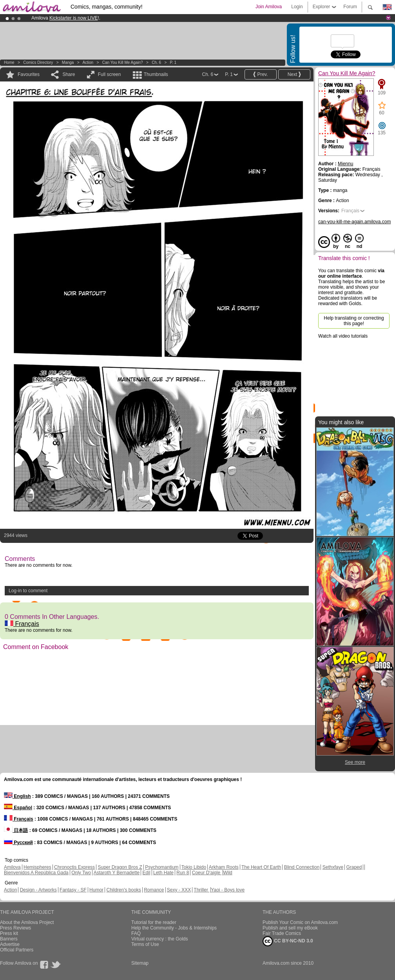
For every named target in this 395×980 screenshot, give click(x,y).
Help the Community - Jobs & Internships (174, 928)
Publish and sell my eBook (290, 928)
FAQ (136, 933)
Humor (96, 890)
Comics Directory (38, 62)
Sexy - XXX (179, 890)
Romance (154, 890)
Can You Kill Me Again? (123, 62)
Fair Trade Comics (282, 933)
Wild (227, 873)
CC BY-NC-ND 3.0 (288, 941)
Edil (147, 873)
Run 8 (183, 873)
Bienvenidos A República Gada (36, 873)
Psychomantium (162, 867)
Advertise (10, 944)
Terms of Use (145, 944)
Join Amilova (269, 7)
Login (297, 7)
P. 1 (173, 62)
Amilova (12, 867)
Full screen (110, 74)
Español (18, 808)
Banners (9, 939)
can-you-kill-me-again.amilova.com (354, 222)
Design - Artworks (38, 890)
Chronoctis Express (74, 867)
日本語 (16, 830)
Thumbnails (156, 74)
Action (88, 62)
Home (9, 62)
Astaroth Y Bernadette (117, 873)
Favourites (29, 74)
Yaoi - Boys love (228, 890)
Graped (354, 867)
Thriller (201, 890)
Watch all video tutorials (343, 336)
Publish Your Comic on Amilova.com (300, 922)
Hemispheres (37, 867)
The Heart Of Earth (261, 867)
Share (69, 74)
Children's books (123, 890)
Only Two (81, 873)
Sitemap (140, 963)
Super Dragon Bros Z (120, 867)
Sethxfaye (333, 867)
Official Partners (17, 950)
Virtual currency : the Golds (160, 939)
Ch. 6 (156, 62)
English (17, 796)
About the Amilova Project (27, 922)
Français (22, 624)
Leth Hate (163, 873)
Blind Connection (302, 867)
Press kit (9, 933)
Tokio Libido (194, 867)
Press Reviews (15, 928)
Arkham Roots (224, 867)
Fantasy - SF (73, 890)
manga (68, 62)
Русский (18, 843)
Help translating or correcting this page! (354, 321)
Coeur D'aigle (207, 873)
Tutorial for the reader (154, 922)
